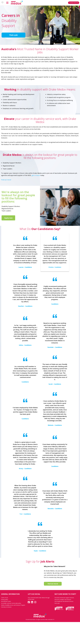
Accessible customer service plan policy (11, 625)
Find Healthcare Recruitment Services (64, 623)
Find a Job (57, 625)
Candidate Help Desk (74, 3)
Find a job (13, 35)
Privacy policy (5, 622)
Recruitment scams (6, 623)
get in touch (36, 175)
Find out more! (6, 180)
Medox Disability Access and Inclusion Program (13, 627)
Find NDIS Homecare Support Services (64, 620)
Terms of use (5, 620)
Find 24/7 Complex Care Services (63, 622)
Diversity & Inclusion (6, 629)
